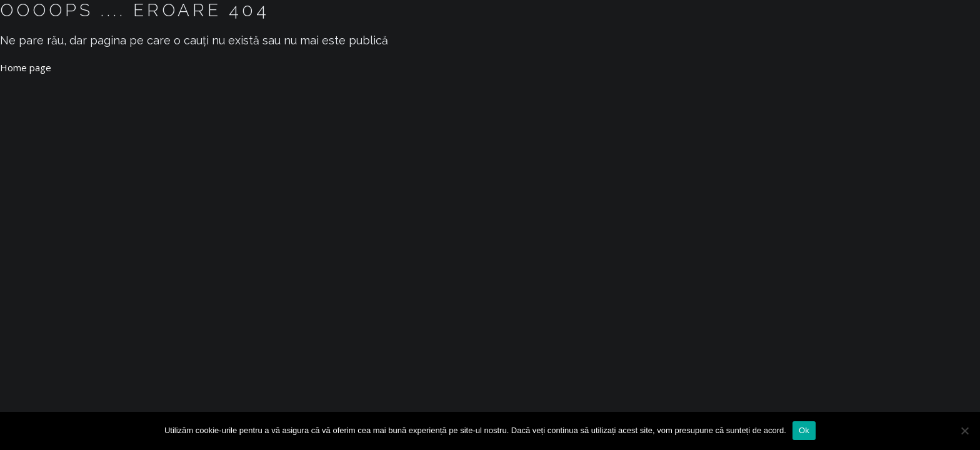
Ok (804, 430)
